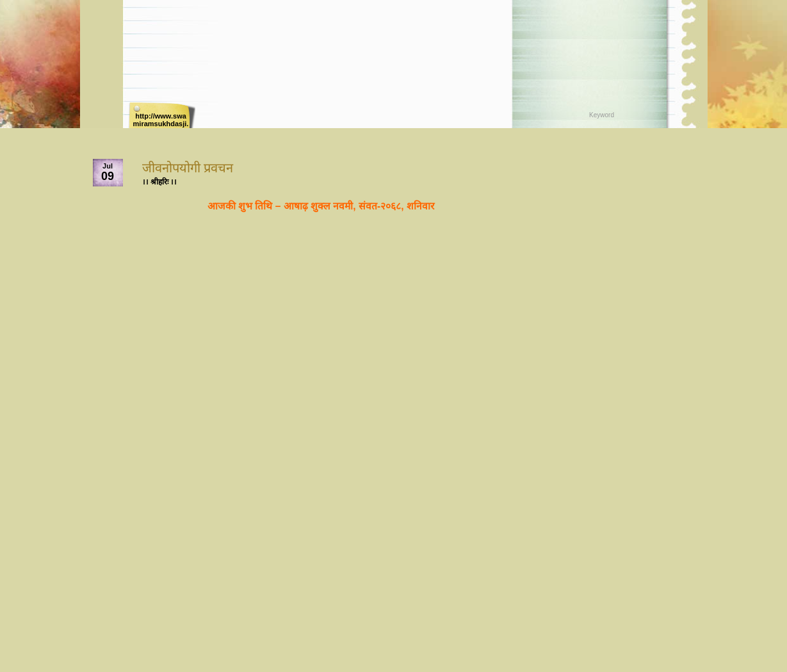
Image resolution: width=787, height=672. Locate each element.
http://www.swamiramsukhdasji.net (161, 120)
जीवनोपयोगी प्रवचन (188, 168)
